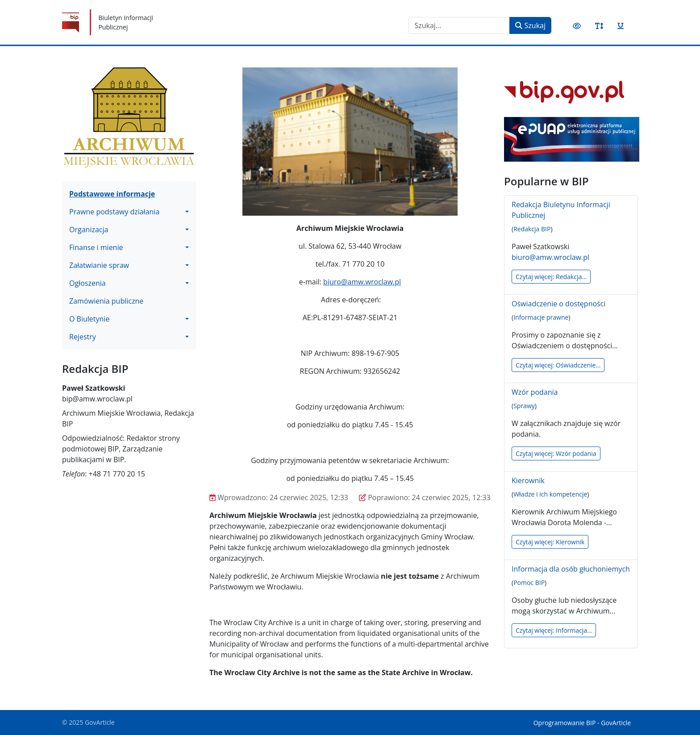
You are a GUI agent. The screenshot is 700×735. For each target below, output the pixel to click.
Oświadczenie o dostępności (558, 304)
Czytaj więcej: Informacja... (554, 630)
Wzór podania (535, 392)
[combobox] (459, 25)
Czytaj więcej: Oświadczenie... (558, 365)
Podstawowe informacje (112, 194)
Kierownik (528, 480)
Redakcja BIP (532, 229)
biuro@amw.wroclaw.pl (362, 282)
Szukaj (530, 25)
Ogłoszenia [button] (87, 283)
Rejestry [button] (83, 337)
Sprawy (524, 406)
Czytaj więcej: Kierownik (550, 542)
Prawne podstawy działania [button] (114, 212)
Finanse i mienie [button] (96, 247)
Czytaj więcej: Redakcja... (551, 277)
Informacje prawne (541, 317)
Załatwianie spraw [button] (99, 265)
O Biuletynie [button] (89, 319)
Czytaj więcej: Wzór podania (556, 453)
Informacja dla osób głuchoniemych (571, 569)
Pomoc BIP (529, 583)
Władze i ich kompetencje (550, 494)
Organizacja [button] (89, 230)
